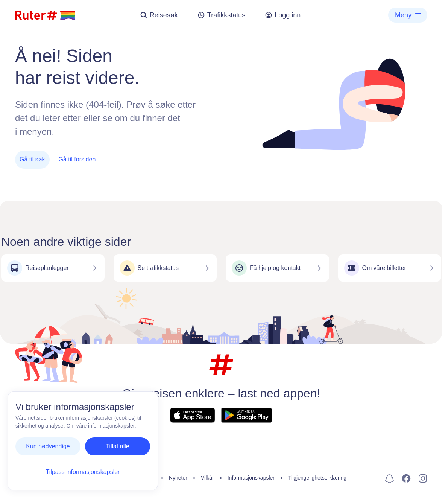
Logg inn (283, 15)
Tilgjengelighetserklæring (317, 478)
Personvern (142, 478)
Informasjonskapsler (251, 478)
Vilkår (207, 478)
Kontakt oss (101, 478)
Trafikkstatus (221, 15)
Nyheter (178, 478)
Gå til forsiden (77, 159)
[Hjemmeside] (45, 15)
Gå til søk (32, 159)
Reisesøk (159, 15)
